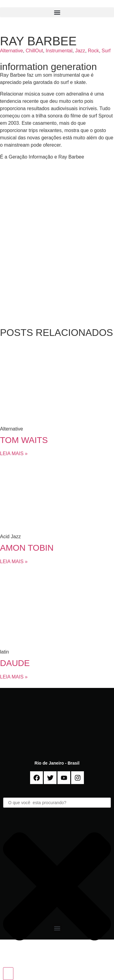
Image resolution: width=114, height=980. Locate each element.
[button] (57, 12)
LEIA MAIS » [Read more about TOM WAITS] (14, 453)
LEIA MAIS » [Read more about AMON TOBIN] (14, 561)
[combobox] (57, 803)
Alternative (12, 51)
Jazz (80, 51)
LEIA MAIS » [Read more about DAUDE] (14, 677)
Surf (106, 51)
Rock (93, 51)
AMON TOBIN (27, 548)
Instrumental (59, 51)
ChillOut (34, 51)
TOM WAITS (24, 440)
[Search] (8, 974)
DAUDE (15, 663)
